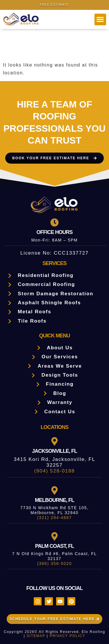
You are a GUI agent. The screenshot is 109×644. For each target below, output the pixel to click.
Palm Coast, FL (55, 546)
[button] (100, 20)
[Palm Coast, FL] (54, 536)
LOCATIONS (55, 427)
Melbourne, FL (54, 500)
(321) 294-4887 (55, 518)
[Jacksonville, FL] (54, 441)
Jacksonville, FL (54, 451)
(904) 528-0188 (54, 471)
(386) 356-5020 (55, 563)
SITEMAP (36, 636)
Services (54, 263)
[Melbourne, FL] (54, 490)
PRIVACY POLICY (68, 636)
